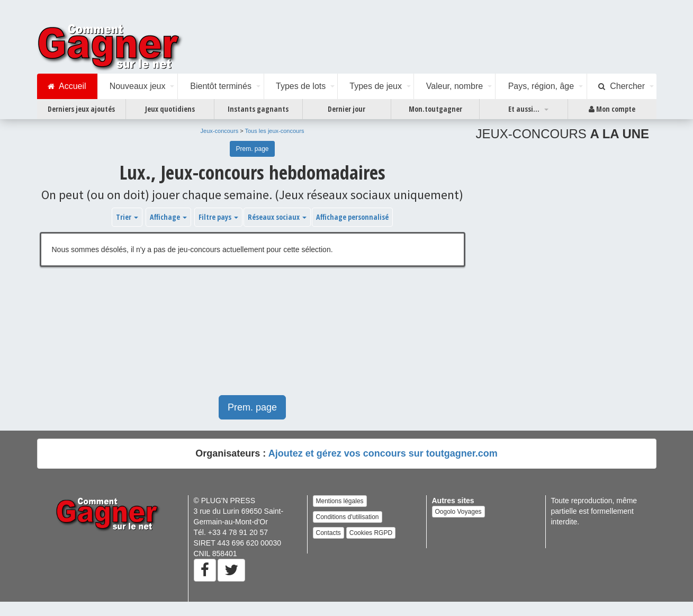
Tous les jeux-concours (275, 131)
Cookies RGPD (371, 533)
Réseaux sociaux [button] (277, 217)
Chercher (622, 86)
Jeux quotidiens (170, 109)
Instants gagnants (258, 109)
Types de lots (301, 86)
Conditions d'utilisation (348, 517)
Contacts (328, 533)
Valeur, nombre (454, 86)
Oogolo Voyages (458, 512)
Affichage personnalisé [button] (352, 217)
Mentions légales (340, 501)
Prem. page (252, 149)
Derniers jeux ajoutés (81, 109)
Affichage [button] (168, 217)
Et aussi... (524, 109)
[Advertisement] (246, 336)
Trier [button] (127, 217)
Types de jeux (376, 86)
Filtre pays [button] (218, 217)
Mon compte (612, 109)
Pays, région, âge (541, 86)
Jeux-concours (220, 131)
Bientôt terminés (221, 86)
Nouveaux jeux (138, 86)
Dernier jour (346, 109)
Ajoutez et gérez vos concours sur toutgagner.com (383, 453)
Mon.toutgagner (435, 109)
